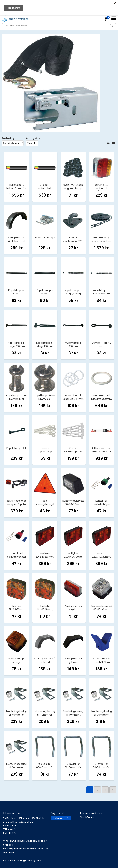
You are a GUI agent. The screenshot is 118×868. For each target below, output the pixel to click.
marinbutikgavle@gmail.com (27, 824)
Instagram (61, 818)
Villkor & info (10, 829)
